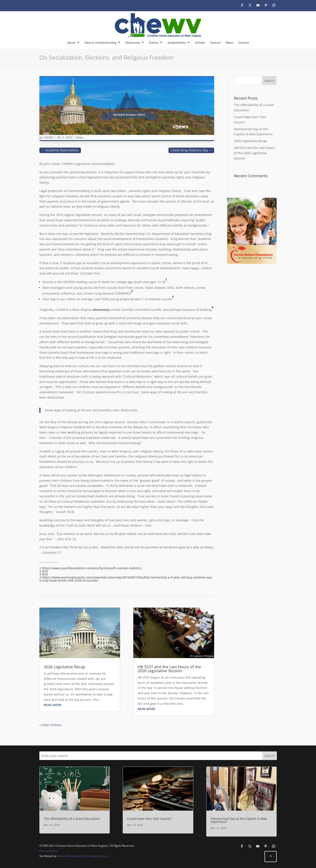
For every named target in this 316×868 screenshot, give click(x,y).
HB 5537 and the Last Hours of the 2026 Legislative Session (169, 669)
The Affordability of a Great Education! (72, 819)
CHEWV (48, 137)
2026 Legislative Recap (65, 667)
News (229, 43)
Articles (200, 43)
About (71, 43)
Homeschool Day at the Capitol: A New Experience (239, 820)
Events (154, 43)
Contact (244, 43)
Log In (105, 856)
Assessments (177, 43)
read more (53, 705)
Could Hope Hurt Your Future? (149, 819)
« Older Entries (50, 725)
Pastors (215, 43)
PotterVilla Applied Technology (78, 856)
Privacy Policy (48, 851)
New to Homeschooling (100, 43)
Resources (133, 43)
